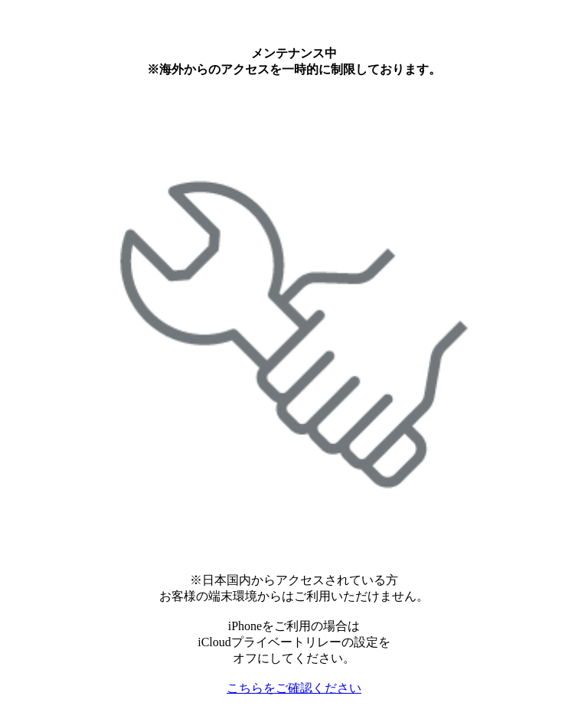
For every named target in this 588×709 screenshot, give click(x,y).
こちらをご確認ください (294, 688)
